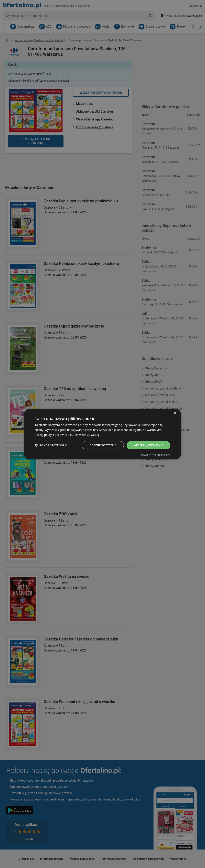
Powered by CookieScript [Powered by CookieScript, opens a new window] (156, 455)
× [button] (175, 413)
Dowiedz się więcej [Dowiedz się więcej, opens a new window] (88, 434)
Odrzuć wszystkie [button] (100, 445)
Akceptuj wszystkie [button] (148, 445)
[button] (51, 445)
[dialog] (103, 434)
